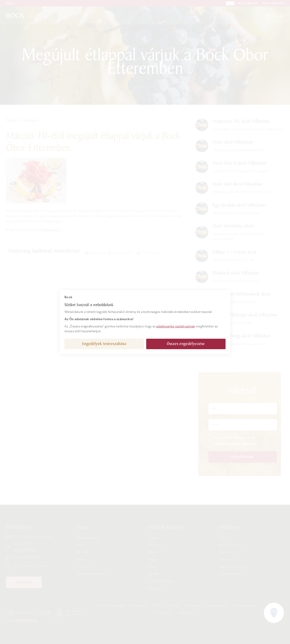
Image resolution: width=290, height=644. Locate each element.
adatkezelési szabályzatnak (176, 327)
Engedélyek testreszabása (104, 344)
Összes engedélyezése (186, 344)
